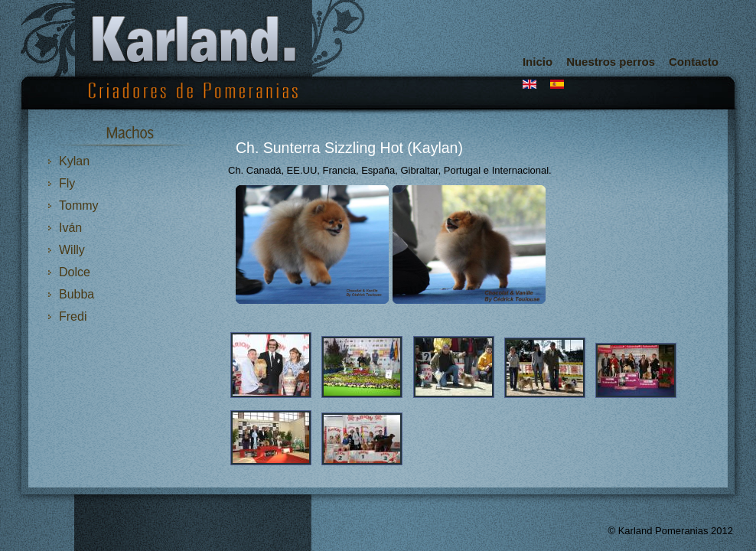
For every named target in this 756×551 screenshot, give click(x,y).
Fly (67, 183)
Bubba (77, 294)
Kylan (74, 161)
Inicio (538, 62)
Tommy (79, 205)
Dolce (75, 272)
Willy (72, 250)
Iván (70, 228)
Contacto (694, 62)
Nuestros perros (611, 62)
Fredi (73, 316)
